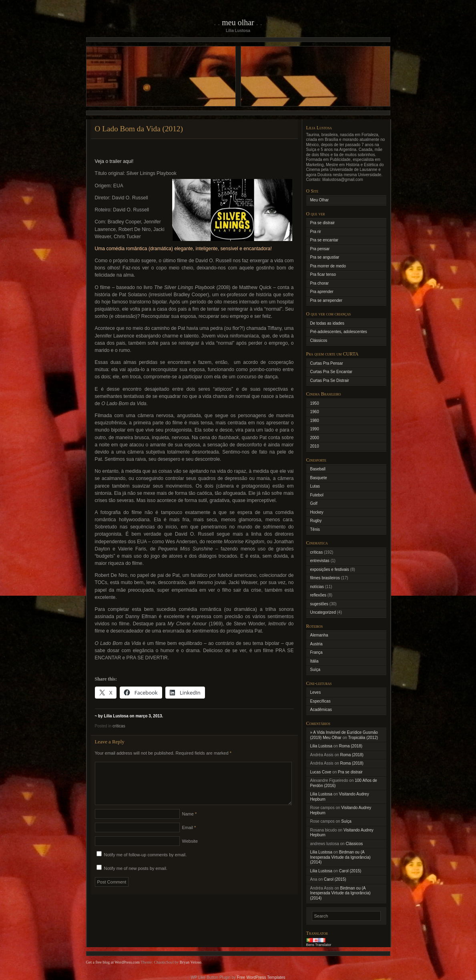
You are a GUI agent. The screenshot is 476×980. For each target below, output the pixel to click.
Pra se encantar (324, 240)
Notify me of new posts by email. (136, 878)
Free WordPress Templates (261, 977)
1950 (315, 403)
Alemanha (319, 635)
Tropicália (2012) (363, 738)
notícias (317, 587)
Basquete (319, 478)
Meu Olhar (238, 22)
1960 (315, 412)
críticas (119, 726)
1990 (315, 429)
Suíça (315, 670)
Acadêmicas (321, 710)
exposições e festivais (330, 569)
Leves (316, 692)
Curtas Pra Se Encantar (331, 372)
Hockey (317, 512)
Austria (316, 644)
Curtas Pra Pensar (327, 363)
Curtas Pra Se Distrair (330, 381)
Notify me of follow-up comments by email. (146, 864)
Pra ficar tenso (323, 274)
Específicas (320, 701)
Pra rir (316, 232)
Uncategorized (323, 612)
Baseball (318, 469)
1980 (315, 421)
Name (190, 823)
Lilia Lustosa (321, 746)
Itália (314, 661)
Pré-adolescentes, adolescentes (339, 332)
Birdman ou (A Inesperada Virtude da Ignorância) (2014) (340, 857)
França (316, 652)
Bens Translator (319, 945)
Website (190, 851)
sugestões (319, 604)
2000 (315, 438)
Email (189, 837)
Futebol (317, 495)
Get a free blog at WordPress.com (113, 962)
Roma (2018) (351, 746)
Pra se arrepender (326, 300)
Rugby (316, 521)
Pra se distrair (323, 223)
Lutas (315, 486)
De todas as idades (327, 323)
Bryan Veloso (191, 962)
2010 (315, 446)
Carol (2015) (350, 871)
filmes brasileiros (325, 578)
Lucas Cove (321, 772)
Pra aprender (322, 292)
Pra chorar (320, 283)
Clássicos (319, 340)
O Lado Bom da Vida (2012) (139, 129)
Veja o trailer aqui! (114, 161)
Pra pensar (320, 249)
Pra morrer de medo (328, 266)
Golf (314, 503)
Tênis (315, 529)
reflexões (318, 595)
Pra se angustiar (325, 257)
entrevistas (320, 561)
